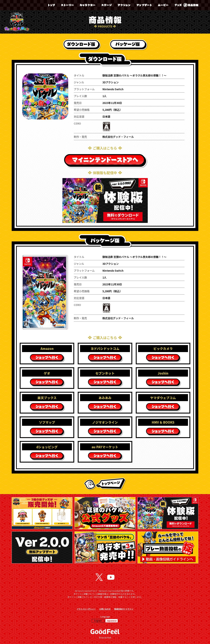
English (98, 621)
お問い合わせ (105, 609)
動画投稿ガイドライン (124, 609)
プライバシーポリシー (86, 609)
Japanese (112, 621)
